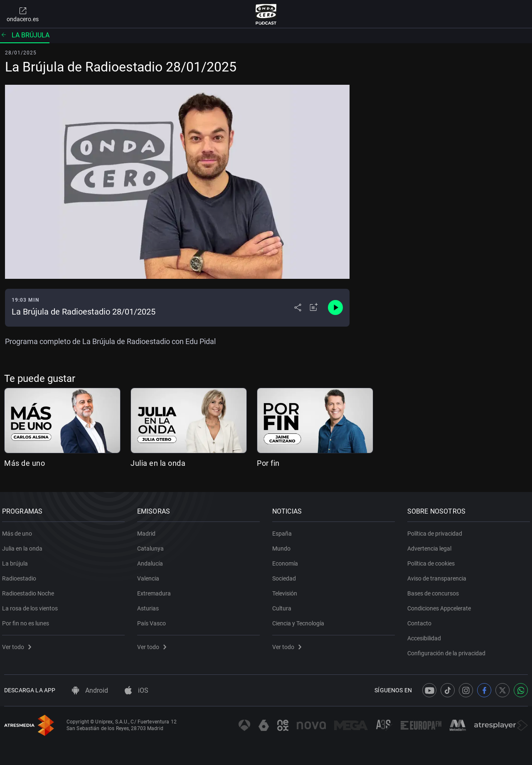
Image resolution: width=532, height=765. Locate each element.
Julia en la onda (158, 463)
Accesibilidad (426, 635)
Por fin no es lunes (28, 620)
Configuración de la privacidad (448, 650)
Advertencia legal (431, 546)
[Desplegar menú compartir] (298, 307)
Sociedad (286, 576)
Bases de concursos (435, 590)
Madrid (148, 531)
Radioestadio (21, 576)
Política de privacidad (437, 531)
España (284, 531)
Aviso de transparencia (439, 576)
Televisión (287, 590)
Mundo (283, 546)
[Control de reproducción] (335, 307)
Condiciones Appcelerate (441, 605)
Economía (287, 561)
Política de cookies (433, 561)
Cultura (284, 605)
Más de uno (25, 463)
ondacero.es (23, 14)
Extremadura (156, 590)
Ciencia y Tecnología (300, 620)
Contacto (421, 620)
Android (90, 690)
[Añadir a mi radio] (314, 307)
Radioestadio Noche (30, 590)
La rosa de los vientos (32, 605)
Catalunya (153, 546)
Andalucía (152, 561)
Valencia (150, 576)
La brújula (25, 35)
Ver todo (19, 644)
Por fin (268, 463)
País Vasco (154, 620)
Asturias (150, 605)
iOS (137, 690)
